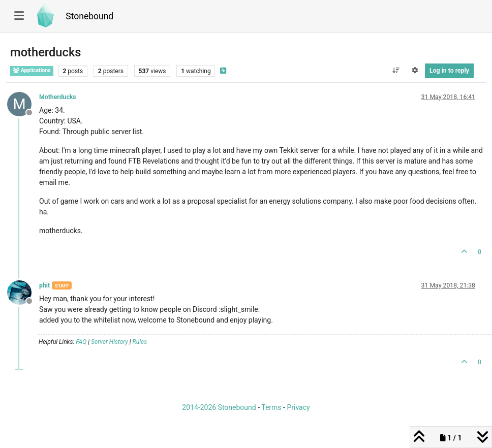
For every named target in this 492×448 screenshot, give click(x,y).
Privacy (298, 407)
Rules (140, 342)
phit (44, 285)
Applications (32, 70)
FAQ (81, 342)
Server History (110, 342)
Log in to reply (449, 71)
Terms (271, 407)
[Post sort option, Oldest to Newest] (396, 71)
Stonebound (89, 16)
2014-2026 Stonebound (219, 407)
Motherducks (58, 97)
